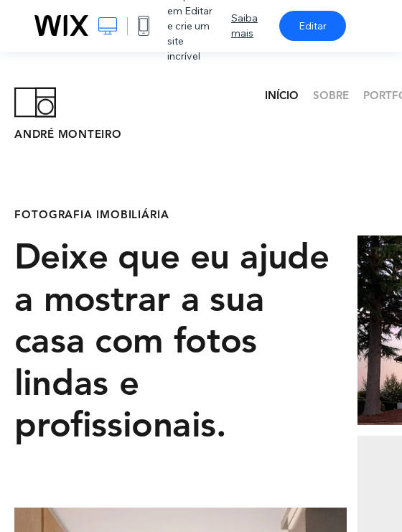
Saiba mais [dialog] (244, 25)
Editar (313, 26)
